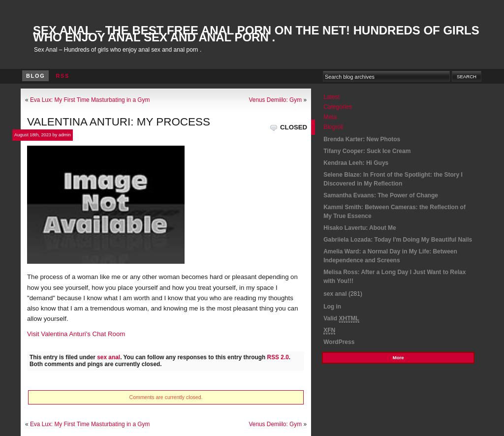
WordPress (339, 342)
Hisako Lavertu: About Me (360, 228)
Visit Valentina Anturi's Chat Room (76, 334)
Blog (35, 76)
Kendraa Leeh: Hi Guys (356, 163)
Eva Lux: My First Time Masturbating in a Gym (90, 100)
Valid (341, 319)
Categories (338, 107)
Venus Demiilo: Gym (276, 100)
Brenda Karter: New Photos (362, 139)
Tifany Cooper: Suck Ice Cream (367, 151)
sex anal (109, 357)
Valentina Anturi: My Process (119, 122)
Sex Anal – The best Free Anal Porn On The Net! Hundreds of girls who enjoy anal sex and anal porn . (256, 34)
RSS (63, 76)
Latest (331, 97)
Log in (332, 307)
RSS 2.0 (278, 357)
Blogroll (333, 127)
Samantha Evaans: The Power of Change (381, 195)
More (398, 358)
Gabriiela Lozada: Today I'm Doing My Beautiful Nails (398, 240)
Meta (330, 117)
